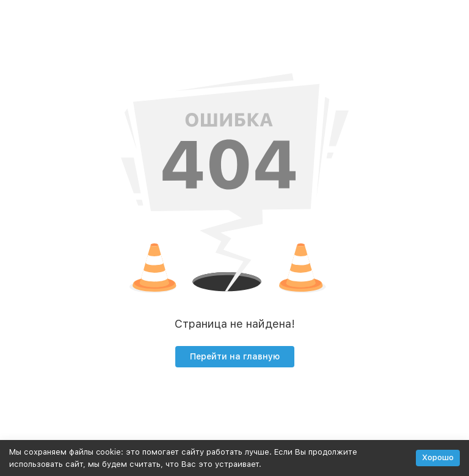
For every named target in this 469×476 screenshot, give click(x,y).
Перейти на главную (235, 356)
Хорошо (438, 457)
